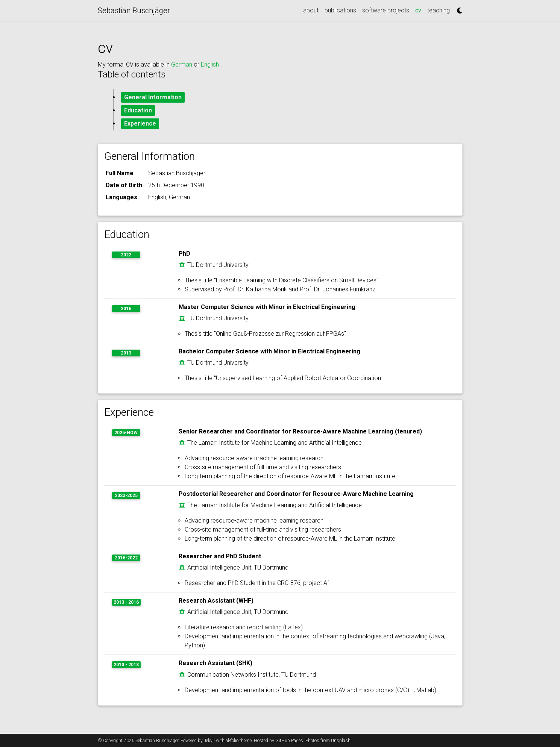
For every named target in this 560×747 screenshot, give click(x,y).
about (311, 10)
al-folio (232, 741)
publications (340, 10)
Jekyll (209, 741)
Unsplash (341, 741)
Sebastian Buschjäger (134, 11)
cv (420, 10)
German (182, 64)
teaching (439, 10)
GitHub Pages (289, 741)
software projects (386, 10)
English (211, 64)
